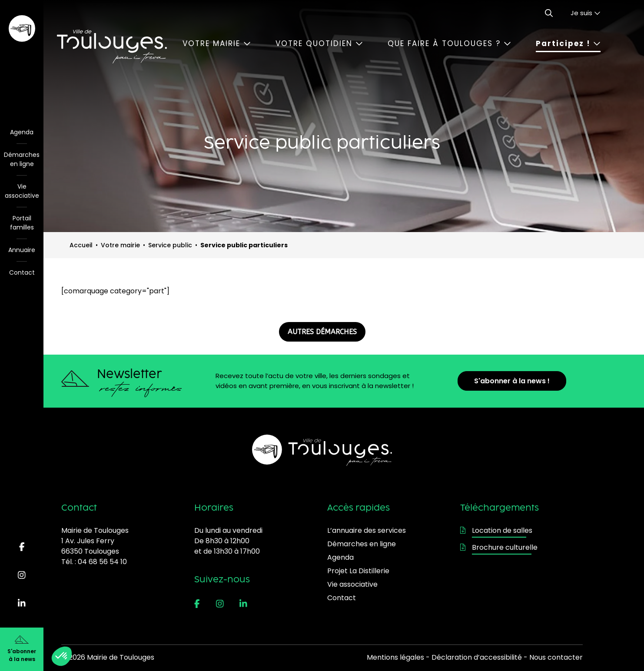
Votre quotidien (319, 43)
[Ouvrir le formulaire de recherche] (549, 13)
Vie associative (22, 191)
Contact (22, 272)
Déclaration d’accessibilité (477, 657)
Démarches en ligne (22, 159)
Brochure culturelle (499, 547)
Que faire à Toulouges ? (449, 43)
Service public (170, 245)
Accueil (81, 245)
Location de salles (496, 530)
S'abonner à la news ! (512, 381)
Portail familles (22, 223)
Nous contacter (556, 657)
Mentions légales (395, 657)
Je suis (586, 13)
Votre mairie (217, 43)
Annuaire (22, 250)
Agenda (22, 132)
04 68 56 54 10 (102, 562)
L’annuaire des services (367, 530)
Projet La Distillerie (358, 571)
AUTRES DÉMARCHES (322, 332)
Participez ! (568, 43)
